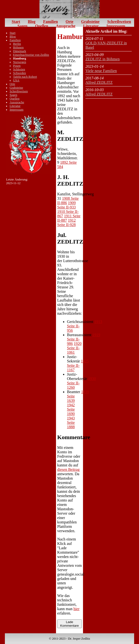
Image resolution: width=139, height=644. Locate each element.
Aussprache (66, 26)
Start (16, 22)
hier (77, 609)
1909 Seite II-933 (66, 205)
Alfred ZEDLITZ (99, 82)
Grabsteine (90, 22)
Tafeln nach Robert (25, 77)
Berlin (17, 44)
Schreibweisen (119, 22)
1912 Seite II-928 (66, 223)
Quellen (42, 26)
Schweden (20, 73)
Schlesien (19, 69)
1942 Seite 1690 (71, 409)
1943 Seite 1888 (71, 422)
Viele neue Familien (101, 71)
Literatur (91, 26)
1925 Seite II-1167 (78, 365)
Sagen (23, 26)
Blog (32, 22)
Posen (17, 66)
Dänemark (20, 51)
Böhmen (18, 47)
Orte (69, 22)
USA (16, 80)
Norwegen (20, 62)
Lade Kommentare (69, 624)
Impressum (116, 26)
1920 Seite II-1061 (74, 348)
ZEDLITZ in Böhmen (102, 59)
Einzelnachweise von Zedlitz (31, 55)
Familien (50, 22)
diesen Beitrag (68, 469)
